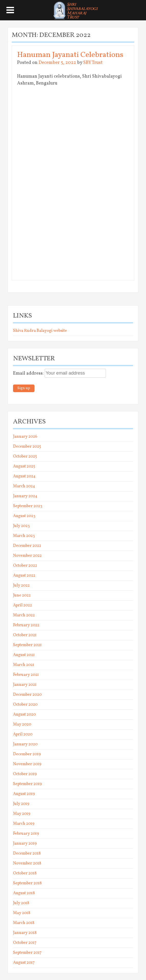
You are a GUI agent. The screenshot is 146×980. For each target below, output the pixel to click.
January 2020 (25, 744)
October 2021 (25, 635)
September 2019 (27, 784)
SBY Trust (93, 63)
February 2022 (26, 625)
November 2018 (27, 863)
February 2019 (26, 834)
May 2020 (22, 725)
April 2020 (23, 734)
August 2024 (24, 476)
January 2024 (25, 496)
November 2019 (27, 764)
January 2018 (25, 933)
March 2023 (24, 536)
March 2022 (24, 615)
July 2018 (21, 903)
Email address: (29, 373)
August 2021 (24, 655)
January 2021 (25, 685)
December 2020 (27, 695)
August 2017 (24, 963)
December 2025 (27, 447)
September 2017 (27, 953)
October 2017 (25, 943)
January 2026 (25, 437)
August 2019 (24, 794)
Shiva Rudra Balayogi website (40, 331)
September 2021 (27, 645)
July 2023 (21, 526)
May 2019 (22, 814)
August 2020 (24, 715)
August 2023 (24, 516)
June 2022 (22, 595)
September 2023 (28, 506)
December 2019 (27, 754)
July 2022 (21, 586)
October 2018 (25, 873)
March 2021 (24, 665)
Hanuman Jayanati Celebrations (70, 55)
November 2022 (27, 556)
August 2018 (24, 893)
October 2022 (25, 566)
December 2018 (27, 854)
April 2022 (22, 605)
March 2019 (24, 824)
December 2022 (27, 546)
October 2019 (25, 774)
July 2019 (21, 804)
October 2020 (25, 705)
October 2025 (25, 457)
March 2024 (24, 486)
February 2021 (26, 675)
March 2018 (24, 923)
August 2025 (24, 466)
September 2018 (27, 883)
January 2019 (25, 844)
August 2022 (24, 576)
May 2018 (22, 913)
